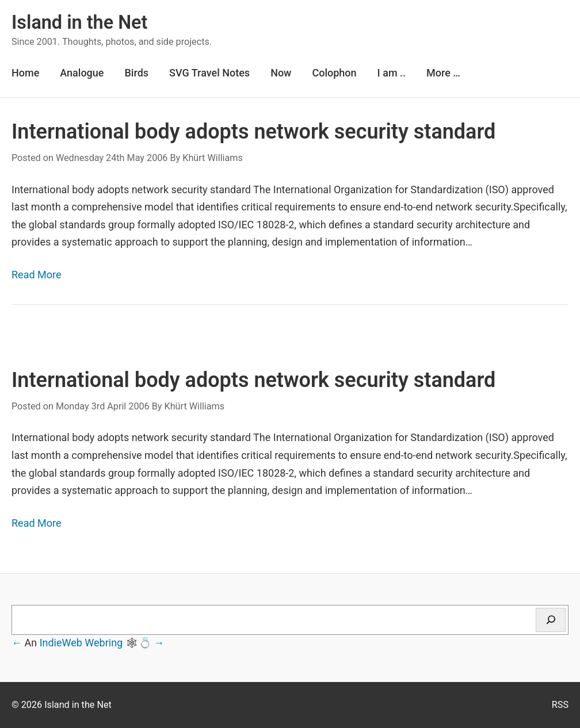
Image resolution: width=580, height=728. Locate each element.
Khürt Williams (213, 158)
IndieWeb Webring (81, 643)
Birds (136, 73)
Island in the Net (79, 22)
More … (443, 73)
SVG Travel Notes (209, 73)
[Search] (551, 620)
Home (25, 73)
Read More (37, 275)
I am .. (392, 73)
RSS (560, 705)
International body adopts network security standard (253, 132)
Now (281, 73)
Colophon (334, 73)
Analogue (82, 73)
